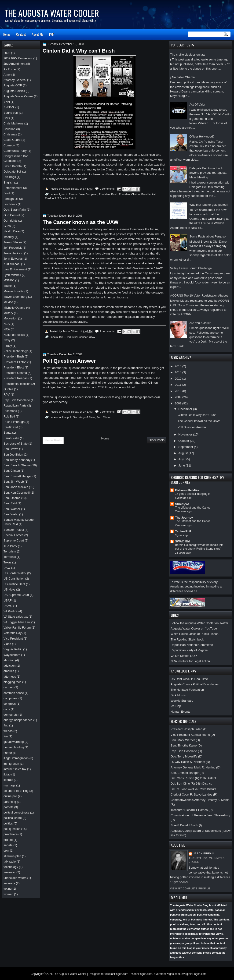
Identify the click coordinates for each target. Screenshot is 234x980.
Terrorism (10, 551)
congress (10, 704)
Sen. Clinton (104, 417)
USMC (8, 606)
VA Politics (11, 611)
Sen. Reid (10, 503)
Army (7, 75)
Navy (7, 340)
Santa (7, 433)
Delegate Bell (13, 172)
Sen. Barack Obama (17, 465)
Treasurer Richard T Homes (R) (192, 810)
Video (7, 644)
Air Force (10, 69)
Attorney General (15, 80)
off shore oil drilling (16, 791)
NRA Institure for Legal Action (190, 661)
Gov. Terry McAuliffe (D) (186, 756)
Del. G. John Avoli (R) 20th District (193, 789)
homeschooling (14, 747)
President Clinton (129, 194)
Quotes (8, 389)
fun (6, 736)
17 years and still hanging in (193, 494)
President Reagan (16, 378)
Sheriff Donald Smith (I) (186, 825)
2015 (179, 366)
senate (8, 845)
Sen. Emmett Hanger (18, 476)
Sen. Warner (12, 509)
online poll (65, 417)
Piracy (8, 346)
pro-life (8, 840)
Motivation (10, 318)
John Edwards (13, 259)
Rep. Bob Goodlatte (17, 400)
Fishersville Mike (187, 490)
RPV (7, 394)
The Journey (184, 518)
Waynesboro (12, 655)
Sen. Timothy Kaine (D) (186, 745)
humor (8, 753)
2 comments (107, 331)
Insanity (9, 237)
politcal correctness (16, 812)
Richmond (10, 411)
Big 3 (62, 337)
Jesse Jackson (13, 253)
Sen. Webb (11, 514)
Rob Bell (9, 416)
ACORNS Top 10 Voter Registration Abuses (199, 295)
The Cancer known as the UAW (199, 421)
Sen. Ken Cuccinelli (17, 493)
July (181, 459)
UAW (92, 337)
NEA (7, 324)
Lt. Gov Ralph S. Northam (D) (190, 762)
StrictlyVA (182, 504)
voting (7, 889)
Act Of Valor (197, 104)
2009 (179, 397)
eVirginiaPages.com (194, 974)
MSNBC (9, 280)
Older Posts (157, 440)
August (183, 453)
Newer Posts (53, 440)
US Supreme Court (16, 595)
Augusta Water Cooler (18, 96)
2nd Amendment (15, 64)
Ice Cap (176, 706)
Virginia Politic (13, 649)
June (182, 465)
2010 (179, 391)
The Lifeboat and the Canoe (193, 508)
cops (7, 709)
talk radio (10, 861)
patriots (8, 807)
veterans (9, 883)
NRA (7, 329)
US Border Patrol (66, 198)
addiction (9, 666)
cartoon (9, 687)
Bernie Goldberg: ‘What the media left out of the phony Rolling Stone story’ (199, 547)
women (8, 894)
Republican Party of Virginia (189, 650)
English (8, 182)
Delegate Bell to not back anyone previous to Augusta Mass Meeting (208, 173)
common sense (14, 693)
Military (8, 313)
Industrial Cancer (77, 337)
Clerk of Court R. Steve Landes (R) (194, 794)
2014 (179, 372)
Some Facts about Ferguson (208, 236)
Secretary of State (84, 417)
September (186, 447)
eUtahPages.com (142, 974)
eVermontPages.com (167, 974)
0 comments (107, 189)
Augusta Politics (14, 91)
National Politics (14, 335)
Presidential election (17, 384)
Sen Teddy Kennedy (17, 460)
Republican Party (15, 405)
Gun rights (10, 221)
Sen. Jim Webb (14, 482)
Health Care (12, 231)
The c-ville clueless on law (188, 55)
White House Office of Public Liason (195, 634)
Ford (7, 193)
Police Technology (16, 351)
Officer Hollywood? (202, 136)
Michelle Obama (14, 308)
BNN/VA (9, 107)
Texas (7, 562)
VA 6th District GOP (184, 656)
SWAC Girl (183, 541)
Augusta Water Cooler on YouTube (194, 628)
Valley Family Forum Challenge (191, 268)
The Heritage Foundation (187, 690)
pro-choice (11, 834)
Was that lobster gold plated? (209, 205)
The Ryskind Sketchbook (187, 639)
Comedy (9, 145)
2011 (179, 385)
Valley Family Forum (17, 628)
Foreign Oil (11, 199)
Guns (7, 226)
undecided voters (15, 878)
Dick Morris (178, 695)
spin (6, 851)
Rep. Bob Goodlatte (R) (186, 751)
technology (11, 867)
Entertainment (13, 188)
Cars (7, 118)
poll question (12, 829)
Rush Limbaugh (14, 422)
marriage (9, 785)
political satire (13, 818)
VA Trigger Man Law (17, 622)
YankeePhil (183, 531)
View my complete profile (190, 889)
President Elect (14, 367)
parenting (10, 802)
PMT (52, 34)
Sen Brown (11, 449)
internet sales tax (15, 769)
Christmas (10, 134)
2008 (179, 403)
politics (8, 823)
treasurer (9, 872)
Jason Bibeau (204, 854)
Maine (8, 286)
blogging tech (13, 682)
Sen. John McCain (16, 487)
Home (7, 34)
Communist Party (15, 151)
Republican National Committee (192, 645)
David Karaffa (13, 166)
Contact (21, 34)
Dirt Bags (10, 177)
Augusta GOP (13, 85)
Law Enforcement (15, 269)
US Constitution (14, 578)
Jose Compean (88, 194)
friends (8, 731)
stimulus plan (12, 856)
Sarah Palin (11, 438)
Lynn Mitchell (12, 275)
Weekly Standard (182, 701)
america (9, 671)
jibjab (7, 774)
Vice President (13, 639)
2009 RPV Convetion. (18, 58)
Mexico (8, 302)
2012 (179, 379)
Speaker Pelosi (14, 530)
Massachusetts (14, 291)
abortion (9, 660)
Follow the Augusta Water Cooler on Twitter (199, 623)
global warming (14, 742)
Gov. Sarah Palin (15, 210)
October (184, 441)
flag (6, 725)
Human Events (180, 712)
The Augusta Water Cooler (52, 13)
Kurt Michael (12, 264)
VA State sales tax (16, 617)
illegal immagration (16, 758)
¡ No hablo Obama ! (183, 77)
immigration (11, 764)
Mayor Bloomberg (15, 297)
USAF (7, 600)
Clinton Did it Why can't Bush (197, 415)
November (186, 434)
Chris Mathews (13, 123)
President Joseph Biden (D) (189, 729)
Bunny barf (11, 113)
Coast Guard (12, 140)
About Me (38, 34)
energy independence (18, 720)
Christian (9, 129)
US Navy (9, 589)
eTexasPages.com (117, 974)
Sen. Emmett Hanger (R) (187, 773)
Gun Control (12, 215)
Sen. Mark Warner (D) (185, 740)
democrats (11, 715)
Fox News (10, 204)
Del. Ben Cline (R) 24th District (191, 784)
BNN (7, 102)
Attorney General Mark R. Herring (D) (196, 767)
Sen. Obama (12, 498)
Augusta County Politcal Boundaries (195, 684)
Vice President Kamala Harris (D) (193, 735)
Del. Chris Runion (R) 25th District (193, 778)
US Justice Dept (14, 584)
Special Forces (13, 535)
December (186, 409)
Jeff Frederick (13, 248)
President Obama (15, 373)
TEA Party (10, 546)
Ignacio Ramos (68, 194)
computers (11, 698)
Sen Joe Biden (13, 455)
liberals (8, 780)
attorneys (10, 677)
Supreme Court (14, 540)
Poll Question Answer (192, 427)
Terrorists (10, 557)
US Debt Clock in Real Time (189, 679)
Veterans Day (13, 633)
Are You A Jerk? (200, 323)
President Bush (108, 194)
